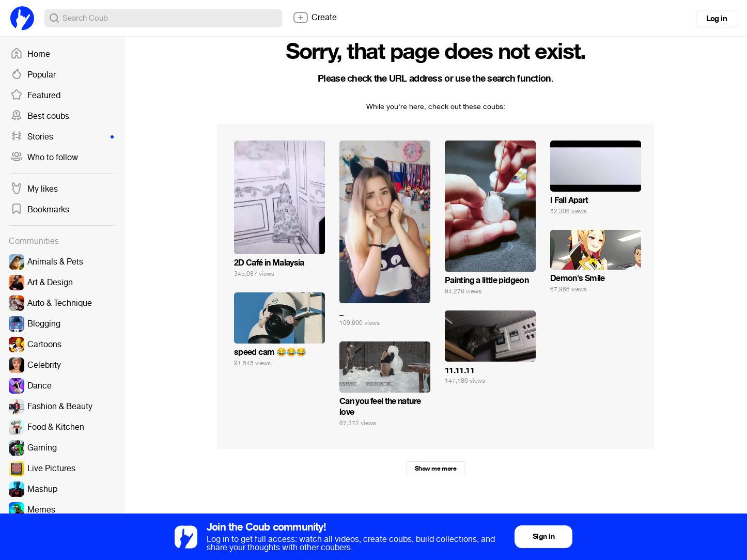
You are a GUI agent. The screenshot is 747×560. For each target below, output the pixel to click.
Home (30, 54)
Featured (35, 96)
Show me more (435, 469)
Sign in (543, 536)
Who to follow (44, 158)
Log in (717, 19)
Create (315, 18)
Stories (62, 137)
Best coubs (40, 116)
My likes (34, 189)
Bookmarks (40, 210)
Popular (33, 75)
